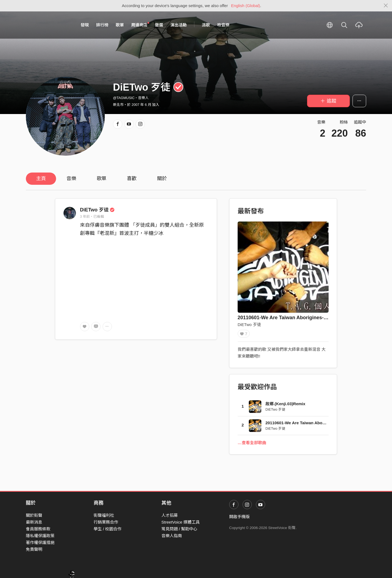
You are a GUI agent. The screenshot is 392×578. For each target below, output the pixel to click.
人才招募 (170, 515)
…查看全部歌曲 (252, 444)
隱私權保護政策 (40, 536)
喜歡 (132, 179)
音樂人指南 (172, 536)
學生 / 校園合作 (108, 529)
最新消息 (34, 522)
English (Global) (246, 6)
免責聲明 (34, 549)
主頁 (41, 179)
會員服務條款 (38, 529)
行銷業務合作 (106, 522)
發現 (85, 25)
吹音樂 (223, 25)
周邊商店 (140, 25)
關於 (162, 179)
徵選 (159, 25)
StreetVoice (48, 25)
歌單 (120, 25)
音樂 (71, 179)
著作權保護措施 (40, 542)
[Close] (386, 6)
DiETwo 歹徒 (97, 210)
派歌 (206, 25)
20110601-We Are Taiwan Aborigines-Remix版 (290, 318)
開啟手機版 (239, 517)
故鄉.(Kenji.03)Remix (285, 406)
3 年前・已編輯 (92, 216)
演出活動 (179, 25)
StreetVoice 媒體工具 (181, 522)
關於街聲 (34, 515)
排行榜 (102, 25)
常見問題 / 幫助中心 (180, 529)
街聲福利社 (104, 515)
